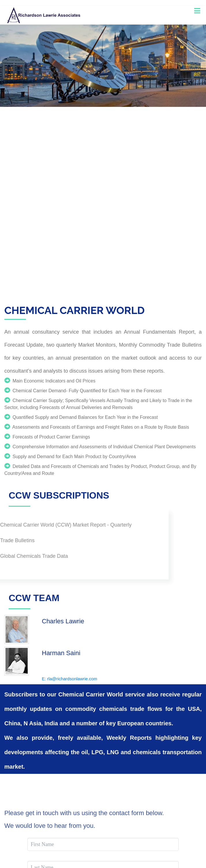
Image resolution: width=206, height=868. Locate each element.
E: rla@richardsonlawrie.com (70, 679)
